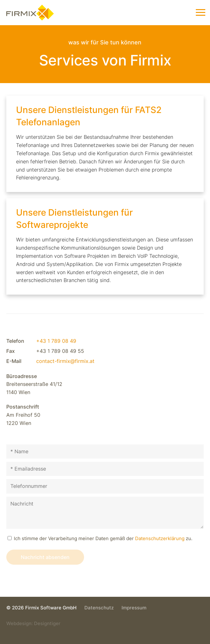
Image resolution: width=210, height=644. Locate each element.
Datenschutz (99, 608)
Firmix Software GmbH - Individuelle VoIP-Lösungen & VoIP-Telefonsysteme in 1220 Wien (40, 16)
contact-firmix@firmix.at (65, 361)
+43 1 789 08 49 (56, 341)
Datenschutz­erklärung (160, 538)
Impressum (134, 608)
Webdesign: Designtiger (33, 623)
